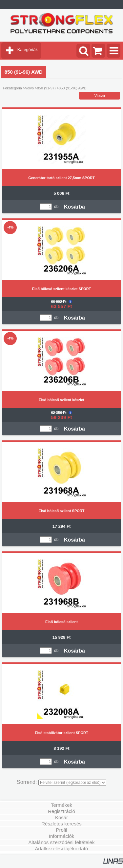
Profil (61, 830)
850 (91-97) (46, 88)
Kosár (61, 817)
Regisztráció (61, 811)
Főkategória (12, 88)
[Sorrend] (72, 783)
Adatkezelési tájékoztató (62, 849)
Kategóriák (28, 50)
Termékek (61, 805)
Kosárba (74, 207)
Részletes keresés (61, 824)
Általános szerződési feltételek (62, 842)
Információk (62, 836)
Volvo (29, 88)
